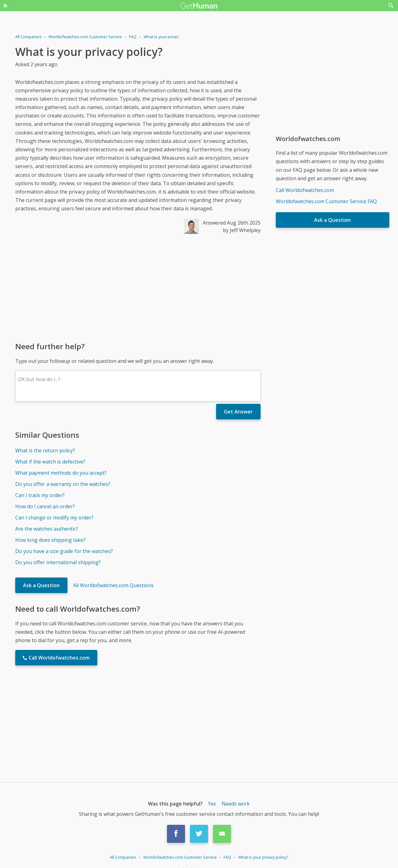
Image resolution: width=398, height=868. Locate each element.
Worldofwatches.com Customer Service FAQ (326, 201)
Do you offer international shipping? (58, 562)
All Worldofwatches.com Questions (113, 585)
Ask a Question (41, 585)
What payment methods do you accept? (61, 473)
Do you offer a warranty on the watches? (63, 484)
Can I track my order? (40, 495)
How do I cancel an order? (45, 506)
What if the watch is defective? (50, 462)
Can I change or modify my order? (54, 518)
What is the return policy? (45, 450)
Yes (212, 804)
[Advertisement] (138, 287)
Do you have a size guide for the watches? (64, 551)
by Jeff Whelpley (242, 230)
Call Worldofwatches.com (305, 190)
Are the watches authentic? (47, 529)
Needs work (236, 804)
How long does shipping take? (50, 540)
